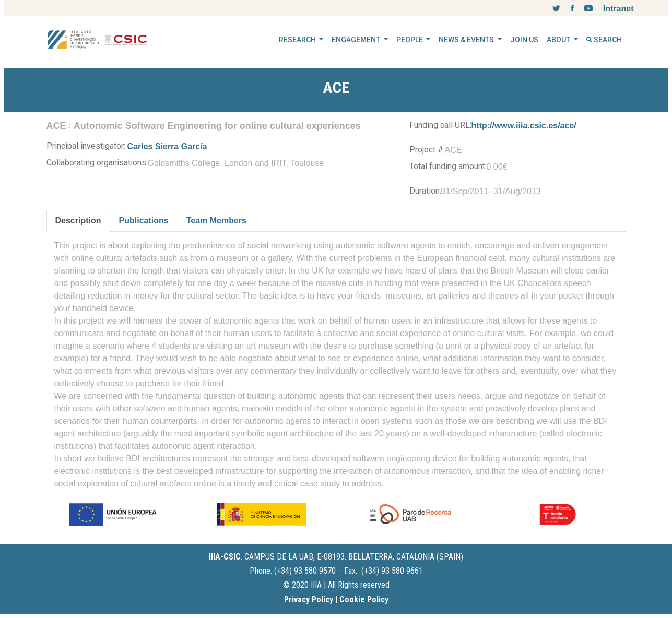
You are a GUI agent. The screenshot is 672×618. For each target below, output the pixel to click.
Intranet (618, 9)
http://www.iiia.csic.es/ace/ (524, 126)
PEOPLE (410, 40)
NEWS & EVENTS (467, 40)
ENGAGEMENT (357, 40)
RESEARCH (298, 40)
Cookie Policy (364, 599)
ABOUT (559, 40)
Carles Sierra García (167, 146)
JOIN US (524, 40)
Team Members (216, 221)
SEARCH (604, 40)
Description (78, 221)
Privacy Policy (309, 599)
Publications (144, 221)
